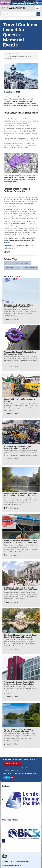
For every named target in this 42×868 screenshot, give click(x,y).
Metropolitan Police (10, 182)
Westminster (26, 263)
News (18, 54)
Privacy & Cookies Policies (12, 866)
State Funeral (27, 119)
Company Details (8, 861)
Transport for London (13, 268)
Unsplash (7, 242)
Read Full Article (11, 319)
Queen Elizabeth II (30, 268)
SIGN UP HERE (12, 764)
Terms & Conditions (23, 861)
